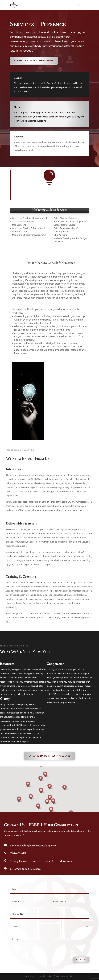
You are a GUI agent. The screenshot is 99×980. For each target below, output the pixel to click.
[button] (50, 786)
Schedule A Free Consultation (34, 61)
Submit (81, 960)
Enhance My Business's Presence (49, 756)
